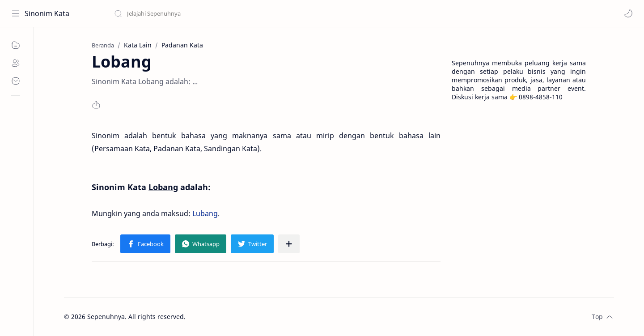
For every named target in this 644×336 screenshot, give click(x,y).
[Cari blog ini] (186, 13)
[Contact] (16, 81)
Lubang (205, 213)
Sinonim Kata (47, 13)
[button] (628, 13)
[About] (16, 63)
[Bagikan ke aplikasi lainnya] (289, 244)
